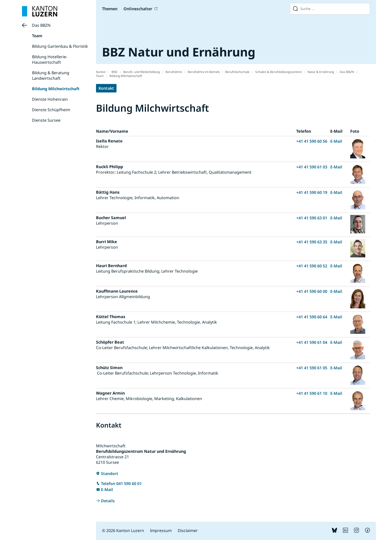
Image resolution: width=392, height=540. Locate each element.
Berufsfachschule (237, 72)
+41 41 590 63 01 (312, 218)
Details (108, 501)
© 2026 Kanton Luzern (123, 531)
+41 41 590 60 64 (312, 317)
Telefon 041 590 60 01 (121, 484)
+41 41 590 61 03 (312, 167)
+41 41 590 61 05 (312, 368)
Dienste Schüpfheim (51, 110)
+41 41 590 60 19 (312, 192)
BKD (114, 72)
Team (37, 36)
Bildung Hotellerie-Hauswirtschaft (50, 59)
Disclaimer (188, 531)
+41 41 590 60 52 (312, 266)
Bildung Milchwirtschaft (56, 89)
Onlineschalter (138, 9)
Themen (110, 9)
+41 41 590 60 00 (312, 291)
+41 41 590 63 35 (312, 242)
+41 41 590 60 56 (312, 141)
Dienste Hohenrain (50, 99)
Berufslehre (174, 72)
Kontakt (106, 88)
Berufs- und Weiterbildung (141, 72)
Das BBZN (41, 25)
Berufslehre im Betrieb (204, 72)
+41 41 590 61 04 (312, 342)
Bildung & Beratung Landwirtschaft (51, 75)
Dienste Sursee (46, 120)
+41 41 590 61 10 (312, 393)
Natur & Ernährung (321, 72)
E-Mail (336, 141)
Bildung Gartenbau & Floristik (60, 46)
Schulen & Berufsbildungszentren (278, 72)
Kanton (101, 72)
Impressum (161, 531)
